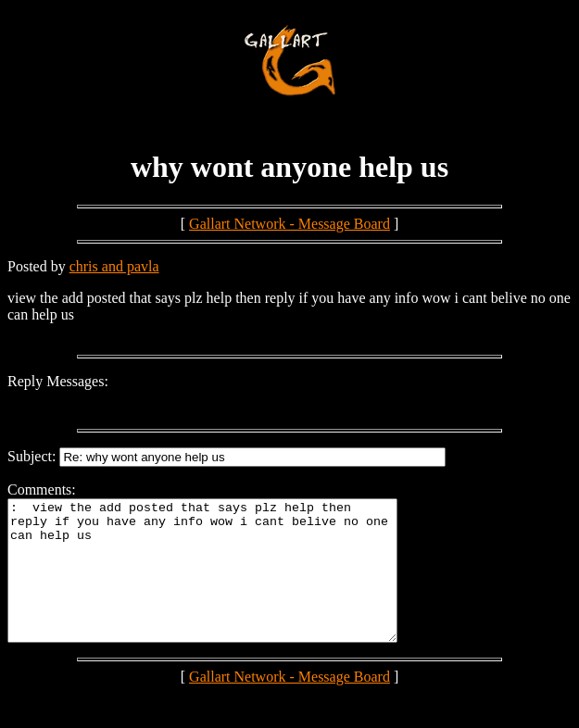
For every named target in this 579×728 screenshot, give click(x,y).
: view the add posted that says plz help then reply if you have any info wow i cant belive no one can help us (226, 584)
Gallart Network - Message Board (289, 224)
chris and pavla (114, 266)
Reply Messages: (58, 381)
